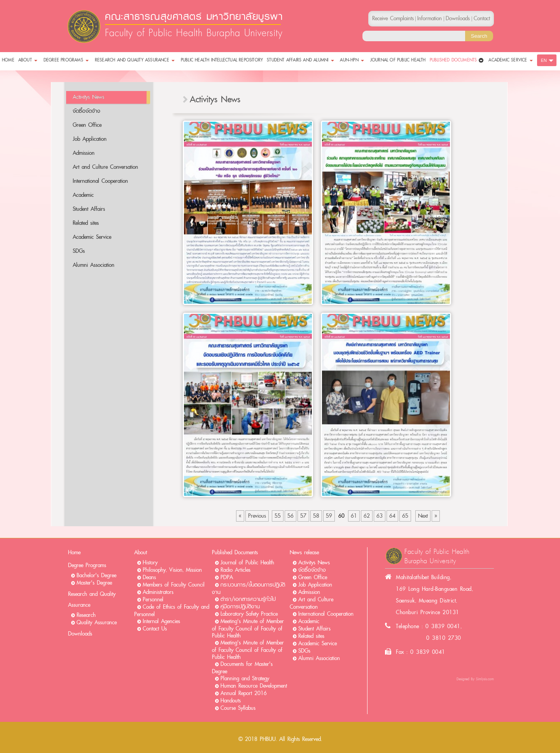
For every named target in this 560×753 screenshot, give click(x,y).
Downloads (80, 634)
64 (392, 516)
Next (423, 516)
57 (303, 516)
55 (278, 516)
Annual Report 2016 (244, 693)
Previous (257, 516)
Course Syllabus (238, 708)
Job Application (90, 139)
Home (74, 552)
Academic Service (92, 237)
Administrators (158, 592)
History (150, 563)
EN (544, 60)
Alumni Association (94, 265)
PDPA (227, 577)
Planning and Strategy (245, 679)
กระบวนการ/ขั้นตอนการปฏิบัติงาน (248, 588)
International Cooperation (100, 181)
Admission (84, 153)
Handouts (231, 701)
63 (380, 516)
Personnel (153, 600)
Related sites (86, 223)
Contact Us (155, 629)
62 (367, 516)
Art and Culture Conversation (105, 167)
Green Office (87, 125)
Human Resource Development (254, 686)
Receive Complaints (393, 18)
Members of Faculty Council (174, 585)
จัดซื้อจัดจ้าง (87, 111)
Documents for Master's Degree (242, 668)
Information (430, 18)
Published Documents (235, 552)
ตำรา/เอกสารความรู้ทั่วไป (248, 599)
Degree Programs (87, 565)
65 (405, 516)
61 (354, 516)
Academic (83, 195)
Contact (482, 18)
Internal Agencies (161, 621)
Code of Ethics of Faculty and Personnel (172, 611)
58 (316, 516)
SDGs (79, 251)
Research (86, 615)
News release (304, 552)
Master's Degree (94, 583)
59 (329, 516)
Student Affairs (89, 209)
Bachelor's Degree (96, 575)
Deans (149, 577)
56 (290, 516)
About (141, 552)
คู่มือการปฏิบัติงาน (240, 607)
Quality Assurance (97, 623)
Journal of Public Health (247, 563)
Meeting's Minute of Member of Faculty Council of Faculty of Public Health (248, 629)
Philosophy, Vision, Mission (172, 570)
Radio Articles (235, 570)
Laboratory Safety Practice (249, 614)
